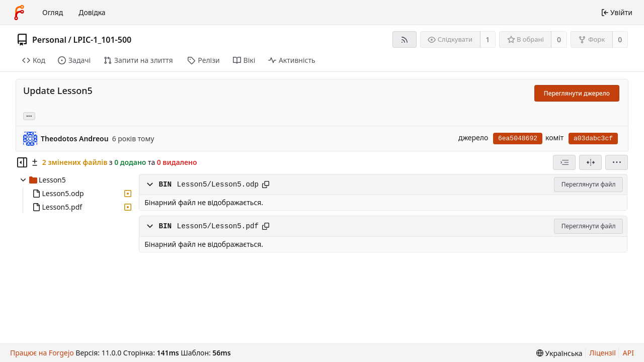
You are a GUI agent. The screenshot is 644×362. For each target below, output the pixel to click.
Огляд (53, 12)
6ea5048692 (518, 139)
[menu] (617, 162)
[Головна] (19, 13)
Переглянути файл (589, 184)
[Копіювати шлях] (266, 185)
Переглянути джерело (577, 93)
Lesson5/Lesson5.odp (218, 185)
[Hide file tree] (22, 162)
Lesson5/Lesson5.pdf (218, 226)
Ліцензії (603, 353)
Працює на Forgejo (42, 353)
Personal (49, 40)
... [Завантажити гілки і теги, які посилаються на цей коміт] (29, 115)
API (628, 353)
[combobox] (564, 162)
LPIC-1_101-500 (102, 40)
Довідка (92, 12)
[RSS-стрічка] (404, 39)
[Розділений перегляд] (590, 162)
